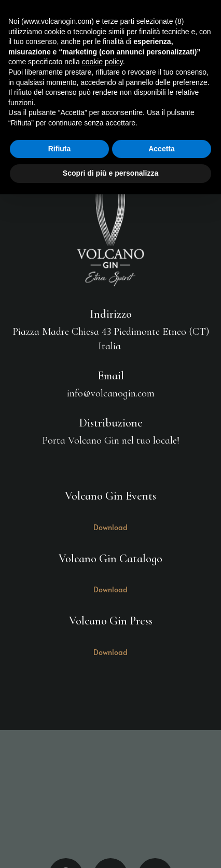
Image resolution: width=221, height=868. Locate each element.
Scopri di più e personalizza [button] (111, 173)
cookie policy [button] (102, 62)
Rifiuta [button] (60, 149)
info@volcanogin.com (111, 393)
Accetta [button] (162, 149)
